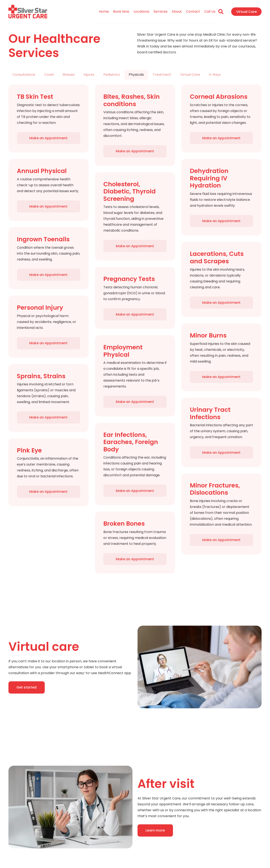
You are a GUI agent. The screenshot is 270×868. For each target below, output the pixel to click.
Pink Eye (29, 450)
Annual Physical (42, 171)
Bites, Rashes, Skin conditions (132, 100)
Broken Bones (124, 524)
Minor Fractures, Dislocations (215, 489)
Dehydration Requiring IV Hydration (209, 178)
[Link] (28, 12)
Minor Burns (208, 335)
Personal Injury (40, 308)
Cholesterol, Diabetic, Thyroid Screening (130, 191)
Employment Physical (123, 351)
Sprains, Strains (41, 376)
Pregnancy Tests (129, 279)
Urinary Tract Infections (210, 413)
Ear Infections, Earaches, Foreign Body (131, 442)
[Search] (221, 12)
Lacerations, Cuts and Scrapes (217, 257)
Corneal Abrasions (219, 97)
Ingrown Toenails (43, 239)
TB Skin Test (35, 97)
